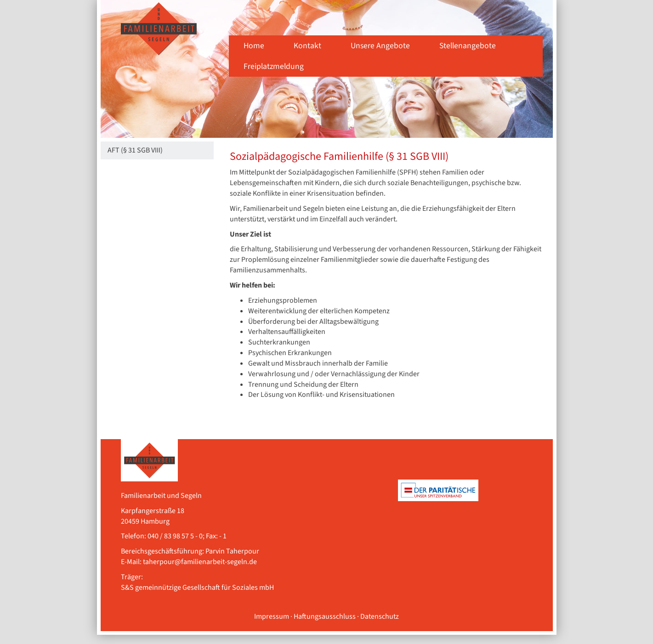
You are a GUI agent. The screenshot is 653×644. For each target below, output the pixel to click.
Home (254, 46)
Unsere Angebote (380, 46)
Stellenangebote (468, 46)
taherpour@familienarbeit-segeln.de (200, 562)
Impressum (272, 616)
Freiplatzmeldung (274, 66)
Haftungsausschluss (325, 616)
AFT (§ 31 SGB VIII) (135, 150)
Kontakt (307, 46)
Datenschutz (380, 616)
